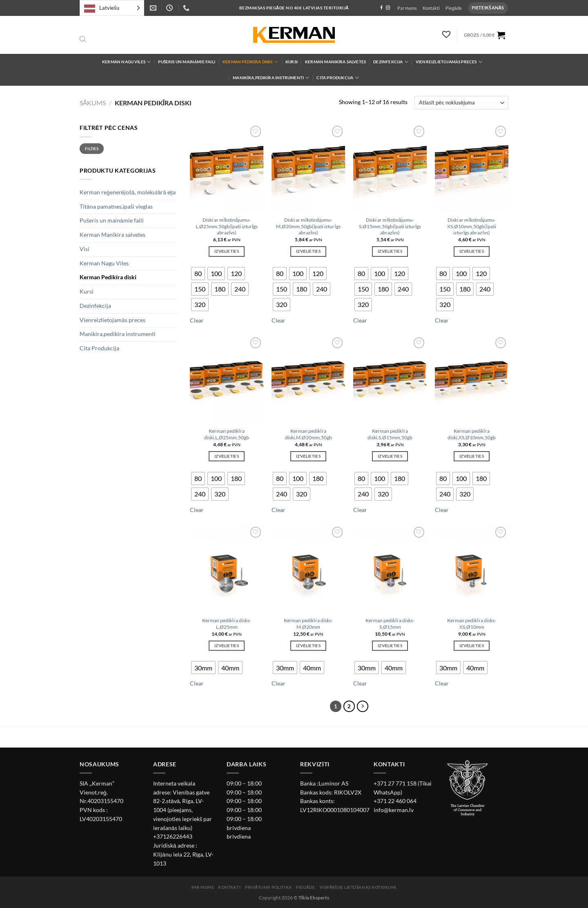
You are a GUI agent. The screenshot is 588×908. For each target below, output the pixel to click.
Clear (197, 320)
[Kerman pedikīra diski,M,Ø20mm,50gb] (308, 379)
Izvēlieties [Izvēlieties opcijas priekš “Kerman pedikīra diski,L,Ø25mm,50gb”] (227, 456)
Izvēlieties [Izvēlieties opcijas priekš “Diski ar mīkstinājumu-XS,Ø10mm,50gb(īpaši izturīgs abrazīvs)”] (472, 251)
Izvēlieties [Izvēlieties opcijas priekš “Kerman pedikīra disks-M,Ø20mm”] (308, 645)
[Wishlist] (447, 34)
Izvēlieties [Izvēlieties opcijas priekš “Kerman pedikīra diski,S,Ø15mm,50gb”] (390, 456)
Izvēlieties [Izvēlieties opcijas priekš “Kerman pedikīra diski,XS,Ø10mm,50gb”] (472, 456)
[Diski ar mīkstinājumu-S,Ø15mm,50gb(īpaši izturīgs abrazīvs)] (390, 168)
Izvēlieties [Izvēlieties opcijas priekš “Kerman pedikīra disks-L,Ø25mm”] (227, 645)
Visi (85, 249)
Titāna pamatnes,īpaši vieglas (116, 207)
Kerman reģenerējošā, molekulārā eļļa (128, 192)
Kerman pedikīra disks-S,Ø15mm (390, 624)
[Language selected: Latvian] (112, 8)
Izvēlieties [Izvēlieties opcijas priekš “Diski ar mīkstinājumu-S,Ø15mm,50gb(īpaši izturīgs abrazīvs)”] (390, 251)
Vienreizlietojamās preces (449, 62)
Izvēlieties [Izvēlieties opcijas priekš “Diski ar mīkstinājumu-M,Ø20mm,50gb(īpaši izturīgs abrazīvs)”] (308, 251)
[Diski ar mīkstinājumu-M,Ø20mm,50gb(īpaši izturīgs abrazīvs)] (308, 168)
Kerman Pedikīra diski (250, 62)
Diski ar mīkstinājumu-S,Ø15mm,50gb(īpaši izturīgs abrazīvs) (390, 226)
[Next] (363, 707)
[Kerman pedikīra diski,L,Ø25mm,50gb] (227, 379)
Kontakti (431, 8)
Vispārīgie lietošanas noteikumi (358, 887)
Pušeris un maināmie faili (187, 62)
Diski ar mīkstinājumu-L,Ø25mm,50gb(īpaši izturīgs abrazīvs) (227, 226)
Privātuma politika (268, 887)
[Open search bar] (83, 40)
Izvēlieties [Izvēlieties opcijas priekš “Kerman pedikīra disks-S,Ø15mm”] (390, 645)
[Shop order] (461, 103)
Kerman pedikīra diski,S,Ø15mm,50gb (390, 434)
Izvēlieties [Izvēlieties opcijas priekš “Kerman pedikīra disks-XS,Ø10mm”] (472, 645)
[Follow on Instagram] (388, 8)
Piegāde (454, 8)
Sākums (93, 103)
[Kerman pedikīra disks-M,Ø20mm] (308, 569)
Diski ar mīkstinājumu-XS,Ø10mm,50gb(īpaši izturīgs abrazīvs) (471, 226)
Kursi (292, 62)
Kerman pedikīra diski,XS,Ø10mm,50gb (472, 434)
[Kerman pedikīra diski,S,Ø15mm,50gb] (390, 379)
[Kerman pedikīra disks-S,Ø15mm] (390, 569)
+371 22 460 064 (395, 801)
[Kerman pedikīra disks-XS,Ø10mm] (472, 569)
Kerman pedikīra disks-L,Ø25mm (226, 624)
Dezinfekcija (391, 62)
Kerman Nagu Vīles (126, 62)
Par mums (407, 8)
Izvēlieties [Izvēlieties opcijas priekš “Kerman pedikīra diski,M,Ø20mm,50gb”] (308, 456)
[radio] (198, 274)
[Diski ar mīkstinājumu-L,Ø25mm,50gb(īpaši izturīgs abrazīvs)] (227, 168)
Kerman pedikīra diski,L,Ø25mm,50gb (227, 434)
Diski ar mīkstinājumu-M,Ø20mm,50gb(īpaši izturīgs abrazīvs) (308, 226)
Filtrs (92, 149)
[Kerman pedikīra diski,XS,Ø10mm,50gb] (472, 379)
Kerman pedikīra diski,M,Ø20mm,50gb (308, 434)
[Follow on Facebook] (381, 8)
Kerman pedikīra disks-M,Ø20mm (308, 624)
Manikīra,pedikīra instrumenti (271, 78)
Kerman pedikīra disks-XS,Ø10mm (471, 624)
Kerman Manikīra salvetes (335, 62)
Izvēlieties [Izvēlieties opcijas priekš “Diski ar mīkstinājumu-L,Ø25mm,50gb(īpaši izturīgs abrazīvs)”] (227, 251)
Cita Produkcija (337, 78)
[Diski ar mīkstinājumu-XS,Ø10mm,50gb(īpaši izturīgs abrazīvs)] (472, 168)
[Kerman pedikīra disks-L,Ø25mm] (227, 569)
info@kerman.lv (394, 810)
